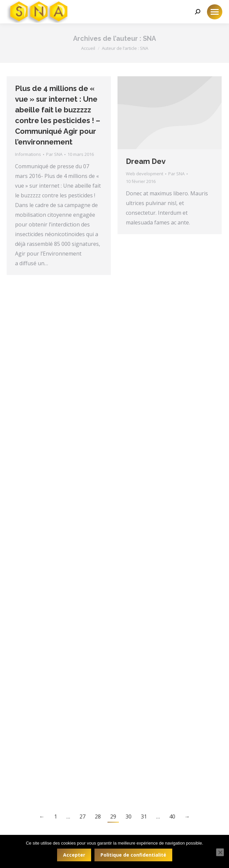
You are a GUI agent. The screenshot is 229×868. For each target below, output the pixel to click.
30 (129, 816)
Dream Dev (146, 161)
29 (113, 816)
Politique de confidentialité (133, 855)
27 (82, 816)
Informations (28, 154)
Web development (145, 174)
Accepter (74, 855)
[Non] (220, 852)
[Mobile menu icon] (215, 12)
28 (98, 816)
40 (172, 816)
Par (54, 154)
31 (144, 816)
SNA (149, 38)
